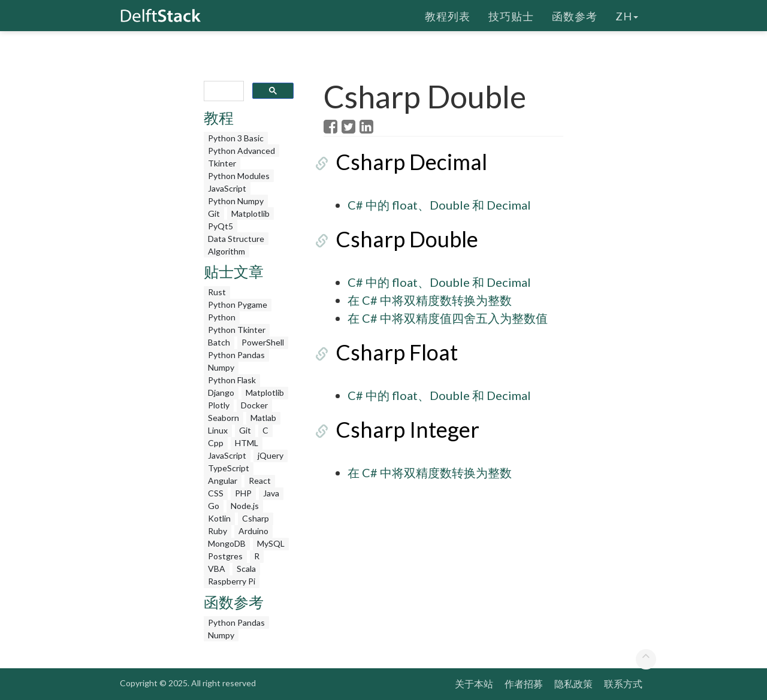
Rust (217, 292)
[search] (223, 91)
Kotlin (219, 518)
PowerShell (263, 342)
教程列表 (448, 15)
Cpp (216, 443)
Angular (223, 481)
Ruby (218, 531)
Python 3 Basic (236, 138)
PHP (243, 493)
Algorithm (227, 251)
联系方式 (623, 684)
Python (222, 317)
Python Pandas (236, 355)
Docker (254, 405)
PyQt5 (221, 226)
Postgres (225, 556)
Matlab (263, 418)
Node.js (245, 506)
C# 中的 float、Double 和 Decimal (439, 205)
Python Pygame (238, 304)
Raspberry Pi (232, 581)
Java (271, 493)
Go (214, 506)
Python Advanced (241, 151)
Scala (246, 569)
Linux (218, 430)
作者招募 (524, 684)
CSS (216, 493)
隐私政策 (573, 684)
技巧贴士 (511, 15)
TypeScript (229, 468)
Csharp (256, 518)
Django (221, 393)
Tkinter (222, 163)
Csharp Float (385, 352)
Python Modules (239, 176)
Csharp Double (395, 239)
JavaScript (227, 188)
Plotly (219, 405)
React (260, 481)
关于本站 (474, 684)
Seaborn (224, 418)
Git (214, 213)
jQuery (271, 455)
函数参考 (575, 15)
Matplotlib (250, 213)
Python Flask (232, 380)
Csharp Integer (395, 429)
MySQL (271, 543)
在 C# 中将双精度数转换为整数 (430, 300)
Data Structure (236, 239)
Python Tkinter (237, 330)
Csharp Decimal (399, 162)
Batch (219, 342)
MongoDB (227, 543)
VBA (217, 569)
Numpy (221, 367)
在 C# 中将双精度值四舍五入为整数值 (448, 318)
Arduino (253, 531)
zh (627, 15)
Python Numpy (236, 201)
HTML (247, 443)
